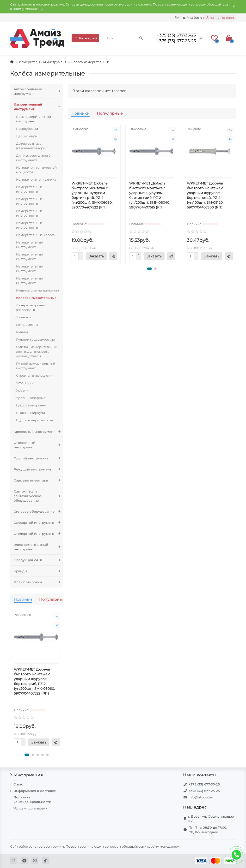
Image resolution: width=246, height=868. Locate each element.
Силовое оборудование (38, 512)
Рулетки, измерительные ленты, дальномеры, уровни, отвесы (37, 351)
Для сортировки (38, 582)
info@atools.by (201, 797)
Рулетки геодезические (35, 339)
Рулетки (23, 332)
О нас (18, 784)
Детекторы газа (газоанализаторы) (31, 146)
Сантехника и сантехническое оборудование (38, 496)
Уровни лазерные (31, 398)
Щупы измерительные (34, 420)
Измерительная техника (36, 179)
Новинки (23, 599)
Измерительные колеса (35, 235)
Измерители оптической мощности (36, 170)
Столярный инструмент (38, 534)
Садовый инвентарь (38, 480)
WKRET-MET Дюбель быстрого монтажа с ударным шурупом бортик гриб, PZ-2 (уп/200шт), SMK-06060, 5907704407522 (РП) (34, 681)
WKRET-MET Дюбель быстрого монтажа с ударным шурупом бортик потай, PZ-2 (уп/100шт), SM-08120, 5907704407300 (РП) (205, 195)
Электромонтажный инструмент (38, 547)
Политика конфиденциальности (32, 800)
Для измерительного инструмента (33, 158)
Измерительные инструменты (29, 189)
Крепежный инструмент (38, 432)
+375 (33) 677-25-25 (204, 791)
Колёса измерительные (36, 298)
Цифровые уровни (31, 405)
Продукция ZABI (38, 560)
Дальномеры (27, 136)
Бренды (38, 571)
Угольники (25, 383)
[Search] (125, 38)
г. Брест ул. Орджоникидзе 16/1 (211, 819)
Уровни (22, 390)
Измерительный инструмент (43, 62)
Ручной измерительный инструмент (36, 366)
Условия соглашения (31, 808)
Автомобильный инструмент (38, 91)
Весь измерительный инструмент (34, 119)
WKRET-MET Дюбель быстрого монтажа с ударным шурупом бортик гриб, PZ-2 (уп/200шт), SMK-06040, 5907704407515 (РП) (150, 195)
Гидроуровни (27, 129)
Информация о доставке (35, 791)
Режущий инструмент (38, 469)
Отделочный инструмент (38, 445)
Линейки (24, 317)
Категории (86, 38)
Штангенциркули (31, 413)
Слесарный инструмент (38, 523)
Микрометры (27, 325)
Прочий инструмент (38, 458)
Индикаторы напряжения (37, 290)
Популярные (52, 599)
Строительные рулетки (35, 375)
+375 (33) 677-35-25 (204, 784)
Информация (26, 775)
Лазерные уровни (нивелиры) (31, 307)
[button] (27, 755)
